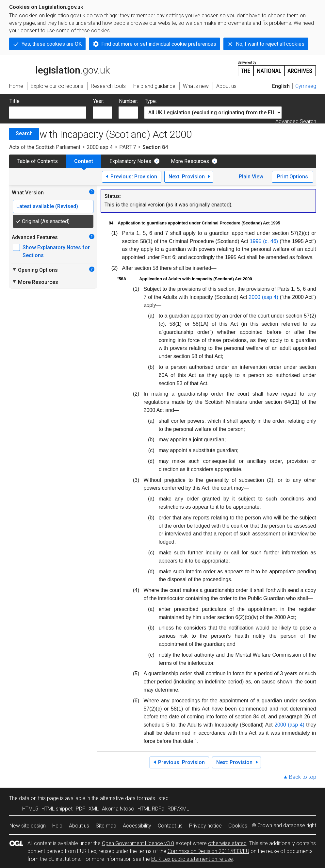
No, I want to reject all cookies (270, 44)
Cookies (238, 826)
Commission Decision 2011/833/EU (208, 851)
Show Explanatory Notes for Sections (56, 251)
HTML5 (30, 809)
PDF (81, 809)
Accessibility (137, 826)
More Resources (190, 161)
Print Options (292, 177)
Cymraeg (306, 86)
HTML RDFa (151, 809)
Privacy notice (205, 826)
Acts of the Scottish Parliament (45, 147)
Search (24, 133)
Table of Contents (38, 161)
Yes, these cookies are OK (52, 44)
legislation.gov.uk (59, 68)
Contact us (170, 826)
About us (79, 826)
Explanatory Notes (130, 161)
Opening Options (35, 270)
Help (57, 826)
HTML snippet (57, 809)
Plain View (251, 177)
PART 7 (128, 147)
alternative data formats (128, 798)
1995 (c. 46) (264, 241)
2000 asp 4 (100, 147)
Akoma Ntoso (118, 809)
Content (84, 161)
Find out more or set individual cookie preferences (159, 44)
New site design (28, 826)
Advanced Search (296, 121)
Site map (106, 826)
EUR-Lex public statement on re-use (192, 859)
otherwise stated (227, 843)
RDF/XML (178, 809)
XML (94, 809)
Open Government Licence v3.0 (138, 843)
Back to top (303, 777)
